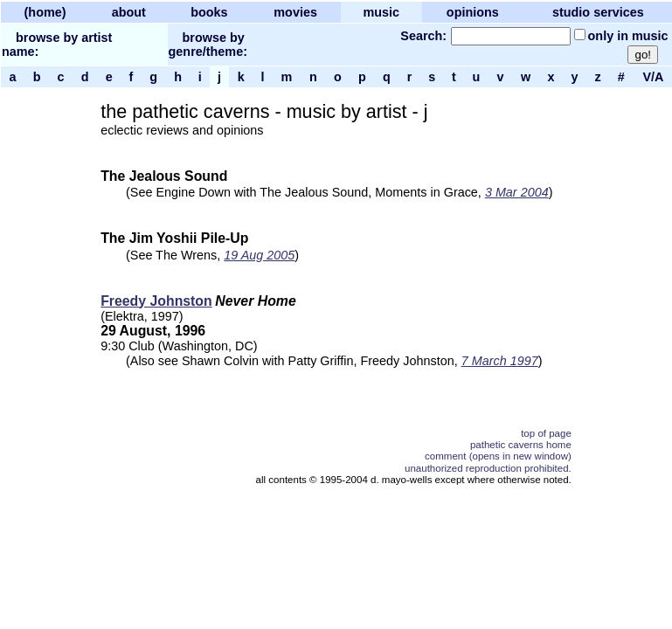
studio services (598, 12)
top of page (546, 433)
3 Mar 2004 (517, 192)
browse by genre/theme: (208, 45)
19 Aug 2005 (259, 255)
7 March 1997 (500, 361)
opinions (473, 12)
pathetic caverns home (521, 445)
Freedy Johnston (156, 301)
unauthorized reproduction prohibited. (488, 468)
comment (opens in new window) (498, 456)
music (381, 12)
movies (295, 12)
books (209, 12)
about (129, 12)
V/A (652, 77)
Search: (423, 36)
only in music (628, 36)
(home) (45, 12)
